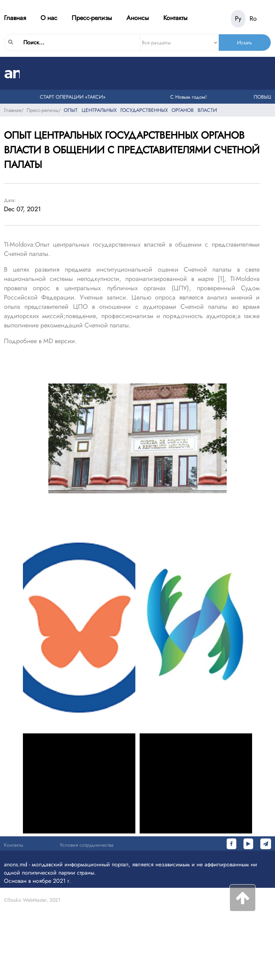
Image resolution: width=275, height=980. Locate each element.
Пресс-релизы (92, 18)
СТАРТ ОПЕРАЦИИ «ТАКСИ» (74, 97)
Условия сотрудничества (87, 845)
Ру (238, 19)
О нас (49, 18)
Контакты (175, 18)
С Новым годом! (189, 97)
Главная (15, 18)
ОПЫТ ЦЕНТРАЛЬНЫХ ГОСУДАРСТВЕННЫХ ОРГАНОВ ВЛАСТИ (140, 110)
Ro (253, 19)
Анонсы (138, 18)
